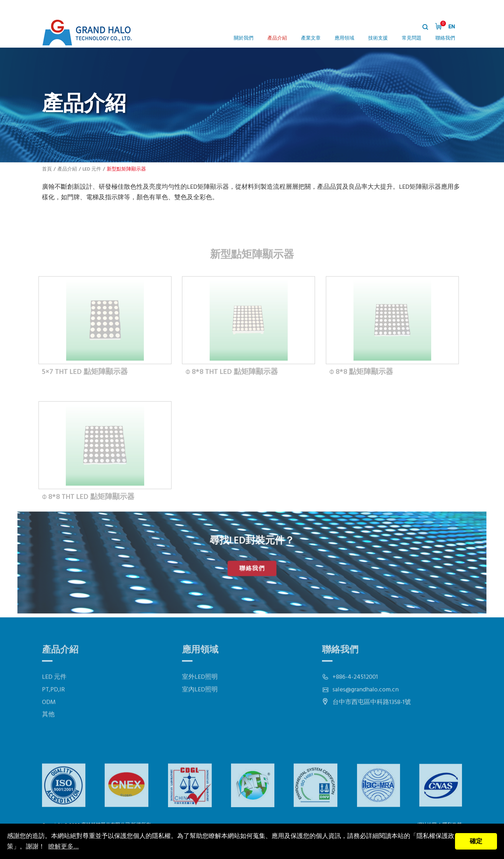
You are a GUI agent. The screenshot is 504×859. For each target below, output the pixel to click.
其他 (48, 730)
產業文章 (311, 38)
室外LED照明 (200, 693)
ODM (49, 718)
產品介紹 (277, 38)
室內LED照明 (200, 705)
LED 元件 (92, 169)
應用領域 (344, 38)
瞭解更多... (64, 846)
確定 (476, 841)
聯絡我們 (445, 38)
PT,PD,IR (53, 705)
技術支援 (378, 38)
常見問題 (412, 38)
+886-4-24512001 (355, 693)
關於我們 (244, 38)
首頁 (47, 169)
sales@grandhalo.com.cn (366, 705)
